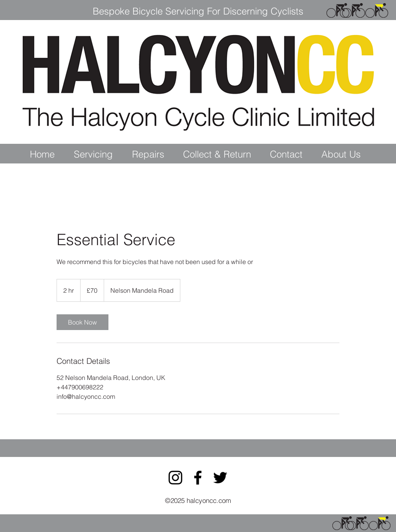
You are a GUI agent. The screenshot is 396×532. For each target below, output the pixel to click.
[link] (82, 322)
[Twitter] (220, 478)
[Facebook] (198, 478)
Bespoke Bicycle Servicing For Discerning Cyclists (198, 11)
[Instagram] (175, 478)
